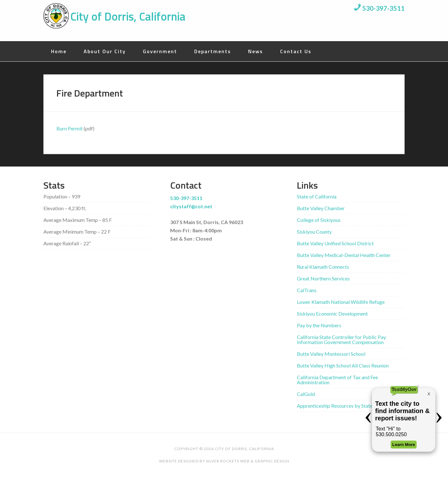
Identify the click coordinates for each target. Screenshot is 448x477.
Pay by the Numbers (319, 325)
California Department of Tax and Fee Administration (337, 380)
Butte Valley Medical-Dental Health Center (344, 255)
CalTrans (307, 290)
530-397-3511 (379, 8)
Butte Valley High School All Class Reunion (343, 365)
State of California (317, 196)
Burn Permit (70, 128)
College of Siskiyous (319, 220)
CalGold (306, 394)
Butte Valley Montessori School (331, 354)
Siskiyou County (314, 232)
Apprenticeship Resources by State (335, 406)
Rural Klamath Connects (323, 267)
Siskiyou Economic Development (332, 314)
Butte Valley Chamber (321, 208)
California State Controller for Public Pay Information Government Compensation (341, 339)
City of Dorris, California (128, 16)
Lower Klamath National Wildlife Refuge (341, 302)
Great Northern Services (323, 278)
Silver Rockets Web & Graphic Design (248, 461)
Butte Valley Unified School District (335, 243)
